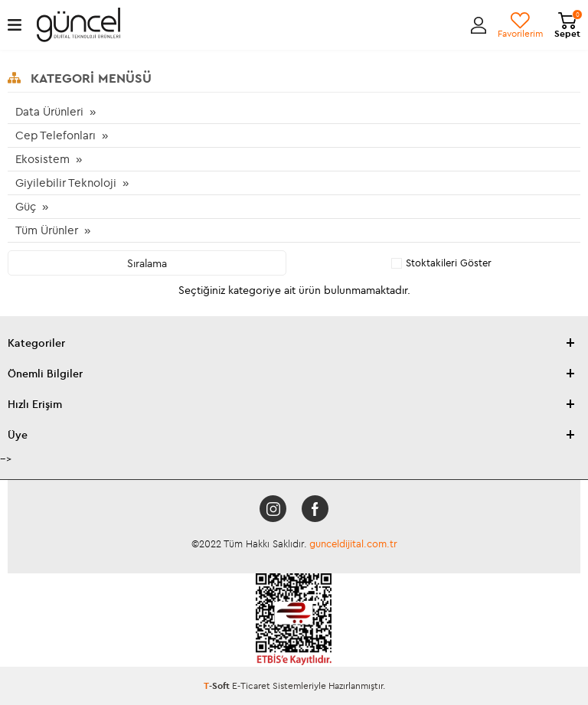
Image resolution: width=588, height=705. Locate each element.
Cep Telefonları (56, 135)
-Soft (218, 685)
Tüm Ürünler (47, 230)
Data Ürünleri (49, 111)
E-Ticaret (251, 685)
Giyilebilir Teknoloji (66, 183)
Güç (26, 206)
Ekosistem (42, 159)
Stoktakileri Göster (441, 263)
